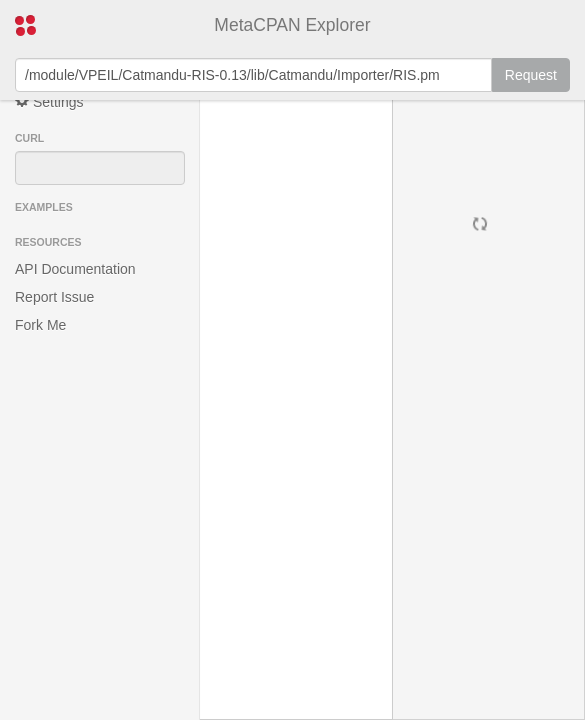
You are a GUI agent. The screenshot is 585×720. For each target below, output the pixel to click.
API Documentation (75, 269)
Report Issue (54, 297)
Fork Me (40, 325)
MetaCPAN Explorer (292, 25)
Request (531, 75)
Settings (49, 101)
